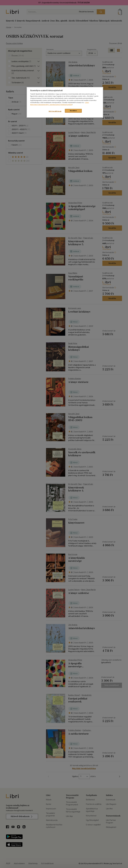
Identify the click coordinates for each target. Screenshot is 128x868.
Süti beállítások (55, 111)
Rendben (73, 111)
